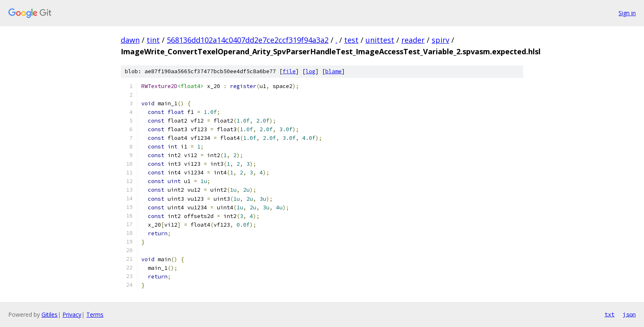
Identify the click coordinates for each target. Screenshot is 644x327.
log (310, 71)
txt (609, 314)
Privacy (72, 314)
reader (413, 40)
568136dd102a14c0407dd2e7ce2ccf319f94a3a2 (248, 40)
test (351, 40)
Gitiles (49, 314)
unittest (380, 40)
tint (153, 40)
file (289, 71)
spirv (440, 40)
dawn (130, 40)
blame (333, 71)
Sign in (627, 13)
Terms (95, 314)
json (629, 314)
